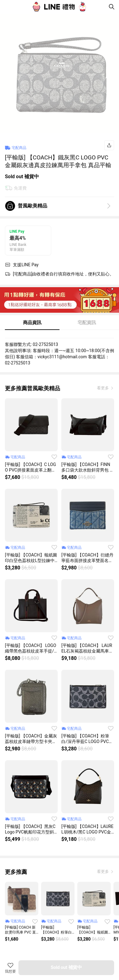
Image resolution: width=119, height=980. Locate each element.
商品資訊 (32, 323)
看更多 (103, 388)
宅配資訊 (87, 323)
